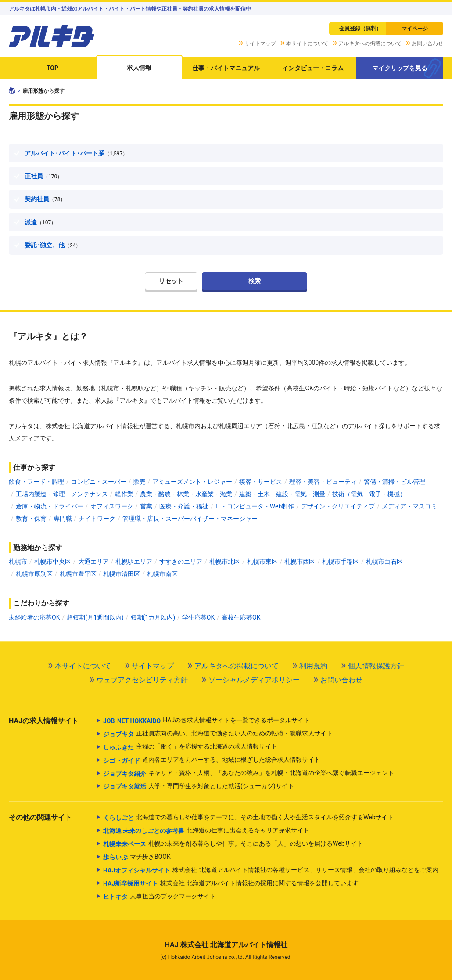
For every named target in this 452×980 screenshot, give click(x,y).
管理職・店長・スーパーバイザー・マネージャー (190, 519)
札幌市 (18, 562)
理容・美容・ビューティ (323, 482)
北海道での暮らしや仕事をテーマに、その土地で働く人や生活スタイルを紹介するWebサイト (249, 818)
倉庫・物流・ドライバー (50, 506)
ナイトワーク (97, 519)
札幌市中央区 (53, 562)
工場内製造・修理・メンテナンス (62, 494)
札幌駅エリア (134, 562)
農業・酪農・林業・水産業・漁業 (186, 494)
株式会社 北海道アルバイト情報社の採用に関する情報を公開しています (231, 883)
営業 (146, 506)
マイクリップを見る (400, 68)
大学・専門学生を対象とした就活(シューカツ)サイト (199, 786)
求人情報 (139, 68)
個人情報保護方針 (376, 666)
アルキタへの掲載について (370, 43)
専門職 (63, 519)
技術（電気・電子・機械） (369, 494)
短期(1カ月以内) (153, 617)
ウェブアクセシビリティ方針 (142, 680)
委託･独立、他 (53, 245)
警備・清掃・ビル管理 (395, 482)
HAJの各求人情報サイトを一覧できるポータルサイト (206, 721)
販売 (140, 482)
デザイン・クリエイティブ (338, 506)
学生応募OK (198, 617)
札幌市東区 (262, 562)
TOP (52, 68)
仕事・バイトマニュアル (226, 68)
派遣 (40, 222)
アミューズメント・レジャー (192, 482)
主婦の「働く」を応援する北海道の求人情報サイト (190, 747)
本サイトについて (307, 43)
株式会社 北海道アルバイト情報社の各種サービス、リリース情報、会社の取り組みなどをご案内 (271, 870)
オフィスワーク (112, 506)
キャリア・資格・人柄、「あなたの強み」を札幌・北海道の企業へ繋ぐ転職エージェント (249, 774)
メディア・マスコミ (409, 506)
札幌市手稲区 (341, 562)
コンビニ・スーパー (99, 482)
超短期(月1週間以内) (95, 617)
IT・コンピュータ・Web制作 (255, 506)
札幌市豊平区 (78, 574)
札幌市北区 (225, 562)
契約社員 (45, 199)
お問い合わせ (427, 43)
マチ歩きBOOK (137, 857)
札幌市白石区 (384, 562)
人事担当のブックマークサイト (160, 897)
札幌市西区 (300, 562)
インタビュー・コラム (313, 68)
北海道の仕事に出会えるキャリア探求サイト (206, 831)
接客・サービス (261, 482)
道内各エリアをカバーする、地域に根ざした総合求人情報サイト (212, 760)
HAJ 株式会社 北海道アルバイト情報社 (226, 945)
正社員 (43, 176)
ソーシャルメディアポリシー (254, 680)
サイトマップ (260, 43)
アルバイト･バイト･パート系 (76, 153)
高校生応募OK (241, 617)
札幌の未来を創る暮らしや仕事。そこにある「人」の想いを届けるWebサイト (233, 844)
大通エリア (93, 562)
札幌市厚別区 (34, 574)
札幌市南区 (162, 574)
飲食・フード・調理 (36, 482)
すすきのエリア (181, 562)
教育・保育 (31, 519)
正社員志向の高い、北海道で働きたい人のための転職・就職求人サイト (218, 734)
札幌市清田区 (122, 574)
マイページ (415, 29)
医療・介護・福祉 (184, 506)
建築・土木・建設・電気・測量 (282, 494)
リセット (171, 281)
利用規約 (313, 666)
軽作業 (124, 494)
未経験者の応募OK (34, 617)
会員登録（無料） (360, 29)
